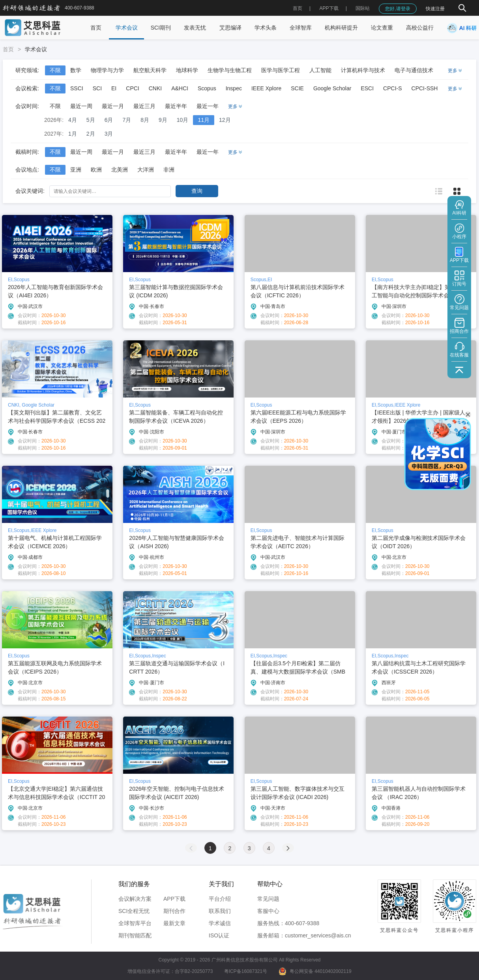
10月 (183, 120)
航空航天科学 (150, 70)
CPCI (132, 88)
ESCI (367, 88)
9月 (163, 120)
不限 (55, 70)
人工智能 (320, 70)
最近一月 (113, 106)
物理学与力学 (107, 70)
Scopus (207, 88)
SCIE (297, 88)
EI (114, 88)
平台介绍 (220, 899)
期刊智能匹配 (135, 935)
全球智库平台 (135, 923)
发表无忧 (195, 28)
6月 (109, 120)
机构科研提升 (341, 28)
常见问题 (268, 899)
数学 (76, 70)
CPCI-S (392, 88)
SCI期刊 (161, 28)
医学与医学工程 (281, 70)
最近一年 (208, 106)
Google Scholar (332, 88)
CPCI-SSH (425, 88)
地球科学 (187, 70)
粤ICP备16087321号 (246, 971)
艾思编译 (230, 28)
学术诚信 (220, 923)
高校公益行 (420, 28)
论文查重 (382, 28)
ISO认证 (219, 935)
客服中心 (268, 911)
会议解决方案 (135, 899)
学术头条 (266, 28)
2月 (91, 134)
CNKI (155, 88)
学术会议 (127, 28)
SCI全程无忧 (134, 911)
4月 (73, 120)
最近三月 (144, 106)
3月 (109, 134)
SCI (97, 88)
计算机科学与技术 (363, 70)
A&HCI (180, 88)
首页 (298, 8)
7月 (127, 120)
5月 (91, 120)
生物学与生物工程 (230, 70)
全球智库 (301, 28)
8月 (145, 120)
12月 (225, 120)
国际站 (363, 8)
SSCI (77, 88)
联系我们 (220, 911)
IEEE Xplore (266, 88)
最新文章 (174, 923)
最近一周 (81, 106)
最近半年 (176, 106)
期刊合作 (174, 911)
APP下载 (174, 899)
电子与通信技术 (414, 70)
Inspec (234, 88)
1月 (73, 134)
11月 (204, 120)
